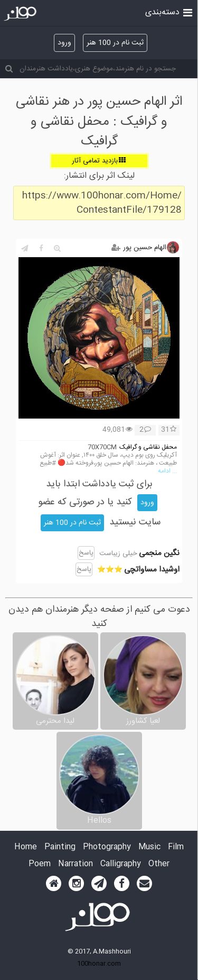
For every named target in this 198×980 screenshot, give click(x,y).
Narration (76, 864)
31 (169, 430)
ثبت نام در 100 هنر (115, 43)
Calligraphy (121, 864)
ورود (64, 43)
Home (26, 847)
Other (159, 864)
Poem (40, 864)
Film (176, 847)
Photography (107, 847)
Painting (60, 847)
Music (149, 847)
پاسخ (86, 553)
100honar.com (99, 964)
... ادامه (167, 471)
